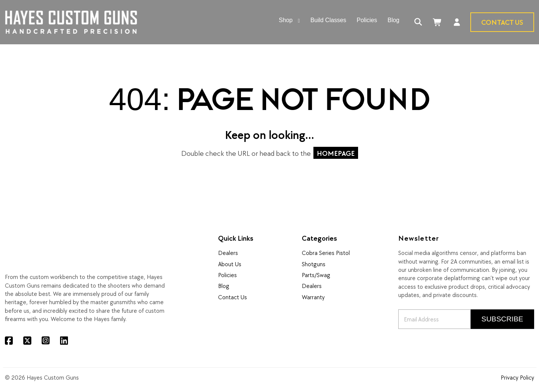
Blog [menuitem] (394, 20)
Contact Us (502, 22)
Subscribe (502, 319)
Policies (227, 275)
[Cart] (438, 22)
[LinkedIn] (64, 341)
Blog (224, 286)
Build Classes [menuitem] (328, 20)
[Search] (418, 22)
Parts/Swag (316, 275)
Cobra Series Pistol (326, 253)
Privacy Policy (517, 377)
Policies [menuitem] (367, 20)
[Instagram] (46, 341)
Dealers (228, 253)
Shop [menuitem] (286, 20)
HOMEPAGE (336, 153)
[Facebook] (9, 341)
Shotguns (314, 264)
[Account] (457, 22)
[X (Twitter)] (27, 341)
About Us (230, 264)
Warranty (313, 297)
